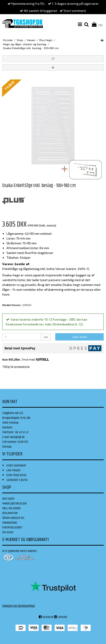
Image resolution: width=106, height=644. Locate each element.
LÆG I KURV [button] (80, 337)
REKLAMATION (10, 513)
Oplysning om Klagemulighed (19, 606)
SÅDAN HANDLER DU (13, 518)
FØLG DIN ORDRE (12, 508)
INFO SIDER (8, 499)
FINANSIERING (10, 523)
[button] (53, 58)
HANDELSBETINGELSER (15, 504)
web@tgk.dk (17, 437)
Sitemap (7, 447)
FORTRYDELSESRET (12, 528)
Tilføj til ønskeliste (16, 367)
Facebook (46, 617)
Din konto (8, 532)
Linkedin (61, 617)
